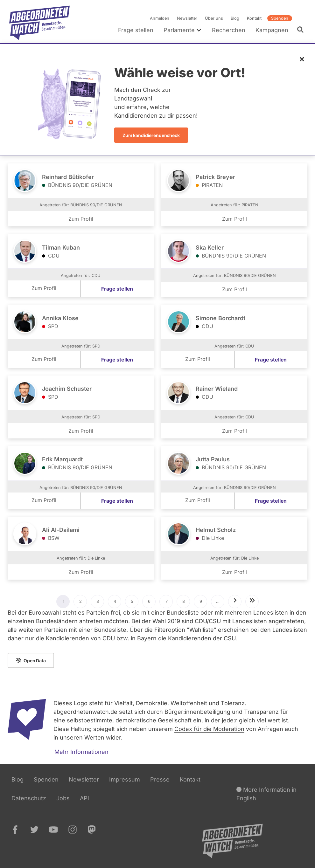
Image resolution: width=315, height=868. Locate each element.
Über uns (214, 18)
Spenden (280, 18)
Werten (94, 737)
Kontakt (254, 18)
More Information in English (266, 793)
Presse (160, 779)
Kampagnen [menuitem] (272, 30)
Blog (235, 18)
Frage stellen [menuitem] (136, 30)
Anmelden (160, 18)
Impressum (125, 779)
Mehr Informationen (81, 752)
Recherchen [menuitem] (229, 30)
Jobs (63, 798)
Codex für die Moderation (209, 729)
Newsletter (187, 18)
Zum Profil (81, 219)
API (84, 798)
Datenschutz (29, 798)
